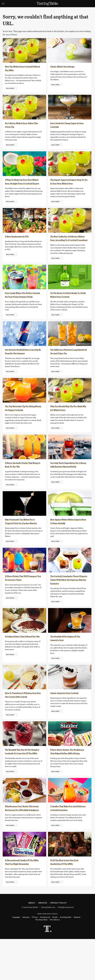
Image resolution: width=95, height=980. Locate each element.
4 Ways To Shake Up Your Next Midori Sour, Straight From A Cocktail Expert (23, 183)
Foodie (55, 958)
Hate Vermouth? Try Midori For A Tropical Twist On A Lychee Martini (24, 542)
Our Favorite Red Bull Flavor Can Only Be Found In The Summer (22, 364)
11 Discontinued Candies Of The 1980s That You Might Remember (21, 901)
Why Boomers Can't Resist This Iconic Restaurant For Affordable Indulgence (24, 844)
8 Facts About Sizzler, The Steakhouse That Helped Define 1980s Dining (66, 783)
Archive (43, 944)
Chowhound (45, 958)
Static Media (33, 948)
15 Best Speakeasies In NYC (21, 240)
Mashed (77, 958)
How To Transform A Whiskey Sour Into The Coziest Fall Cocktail (23, 723)
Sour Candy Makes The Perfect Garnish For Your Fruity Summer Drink (23, 304)
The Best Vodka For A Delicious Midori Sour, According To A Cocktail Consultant (69, 244)
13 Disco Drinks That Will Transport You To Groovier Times (21, 603)
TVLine (35, 958)
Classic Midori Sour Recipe (66, 66)
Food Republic (66, 958)
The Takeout (55, 961)
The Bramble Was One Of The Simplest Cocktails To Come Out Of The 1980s (22, 783)
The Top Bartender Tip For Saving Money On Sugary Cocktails (21, 424)
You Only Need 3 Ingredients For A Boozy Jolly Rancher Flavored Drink (67, 485)
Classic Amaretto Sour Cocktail (69, 719)
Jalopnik (26, 958)
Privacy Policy (59, 944)
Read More (10, 88)
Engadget (16, 958)
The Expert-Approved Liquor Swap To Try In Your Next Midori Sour (68, 183)
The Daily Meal (41, 961)
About (32, 944)
